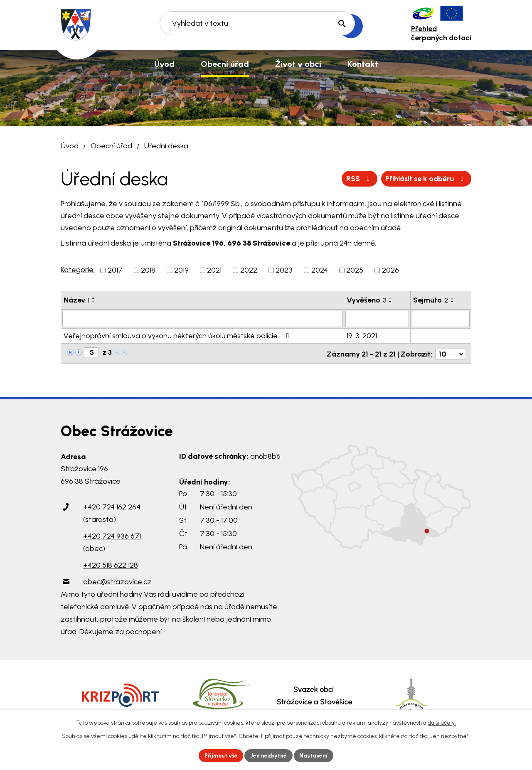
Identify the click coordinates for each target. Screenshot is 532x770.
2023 (284, 270)
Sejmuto (431, 300)
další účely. (442, 722)
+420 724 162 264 (112, 505)
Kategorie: (78, 270)
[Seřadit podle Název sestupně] (94, 302)
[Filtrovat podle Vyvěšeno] (377, 319)
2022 (249, 270)
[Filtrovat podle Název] (202, 319)
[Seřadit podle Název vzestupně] (94, 298)
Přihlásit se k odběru (425, 178)
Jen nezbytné (270, 755)
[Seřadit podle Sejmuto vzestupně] (453, 298)
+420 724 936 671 (112, 534)
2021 (214, 270)
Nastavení (316, 755)
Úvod (70, 146)
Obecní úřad (111, 146)
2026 (390, 270)
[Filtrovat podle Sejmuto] (441, 319)
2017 (115, 270)
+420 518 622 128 (111, 563)
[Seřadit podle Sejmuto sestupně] (453, 302)
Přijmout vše (220, 755)
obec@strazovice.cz (117, 580)
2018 (148, 270)
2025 (355, 270)
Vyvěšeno (366, 300)
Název (76, 300)
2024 (320, 270)
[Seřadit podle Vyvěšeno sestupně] (391, 302)
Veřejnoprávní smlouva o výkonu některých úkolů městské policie (178, 335)
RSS (357, 178)
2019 (181, 270)
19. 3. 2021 (362, 335)
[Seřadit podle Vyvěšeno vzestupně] (391, 298)
